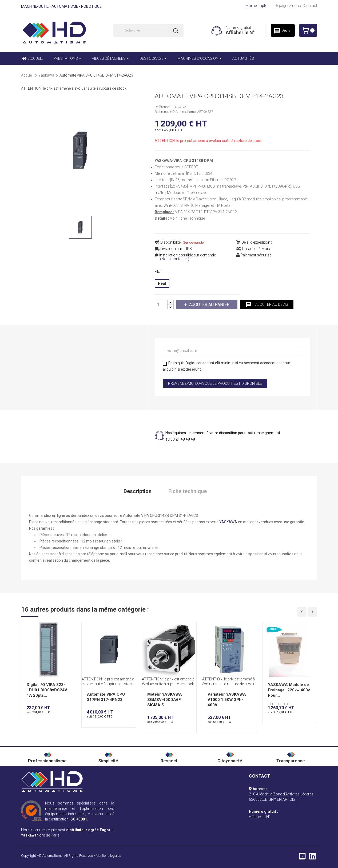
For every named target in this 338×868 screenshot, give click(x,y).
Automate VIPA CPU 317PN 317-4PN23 (106, 697)
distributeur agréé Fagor (88, 830)
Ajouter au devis (267, 305)
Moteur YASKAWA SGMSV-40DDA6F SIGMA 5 (165, 700)
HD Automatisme (50, 856)
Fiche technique (188, 491)
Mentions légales (108, 856)
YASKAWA (228, 522)
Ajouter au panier (209, 305)
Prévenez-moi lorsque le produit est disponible (215, 383)
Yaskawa (29, 835)
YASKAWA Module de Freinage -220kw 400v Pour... (289, 690)
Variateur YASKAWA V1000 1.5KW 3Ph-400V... (227, 700)
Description (138, 491)
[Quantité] (161, 305)
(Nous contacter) (175, 259)
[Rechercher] (148, 30)
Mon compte (256, 6)
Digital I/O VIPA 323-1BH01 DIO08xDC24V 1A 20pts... (47, 690)
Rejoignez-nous (288, 6)
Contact (311, 6)
